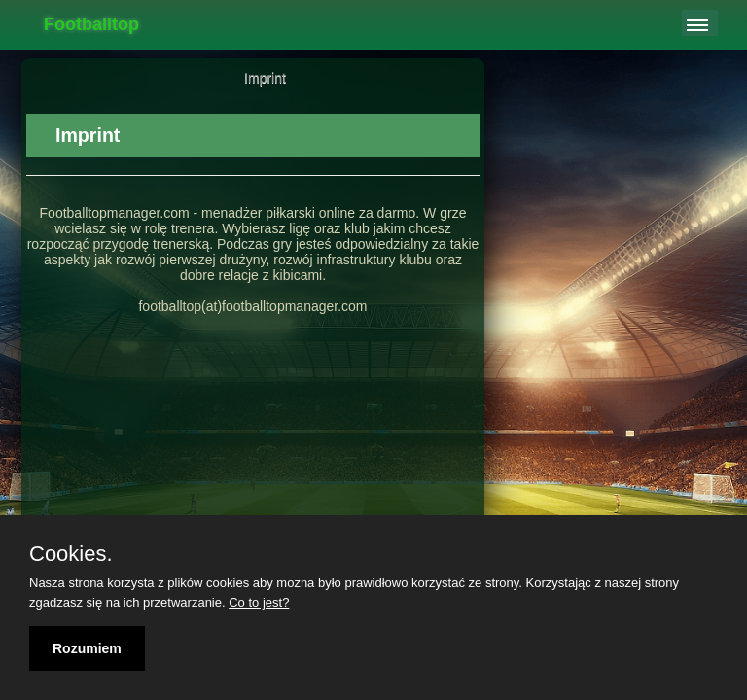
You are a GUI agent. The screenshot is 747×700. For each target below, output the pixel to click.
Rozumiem (87, 648)
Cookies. (71, 554)
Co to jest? (259, 602)
